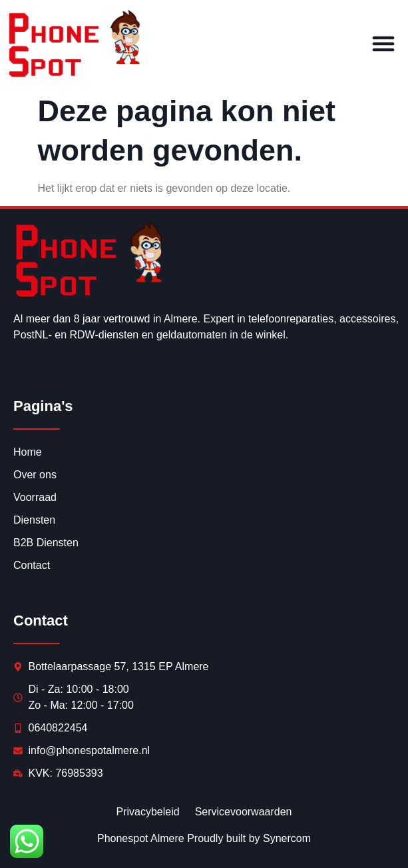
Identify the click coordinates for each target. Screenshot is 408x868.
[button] (383, 43)
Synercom (287, 838)
